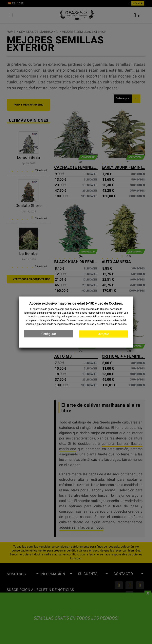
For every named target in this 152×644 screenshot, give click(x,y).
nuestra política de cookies (112, 324)
